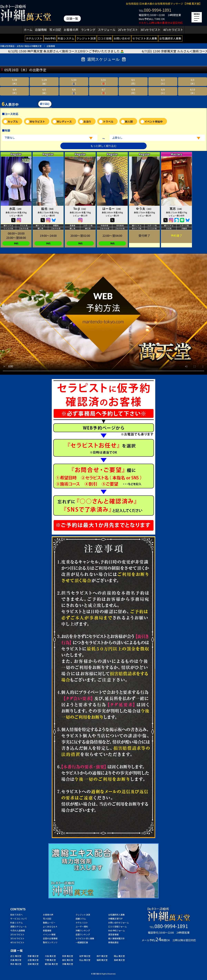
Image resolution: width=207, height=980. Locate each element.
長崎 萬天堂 (119, 960)
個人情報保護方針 (116, 938)
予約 (16, 243)
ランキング (88, 30)
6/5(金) (44, 91)
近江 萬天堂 (16, 956)
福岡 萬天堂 (102, 960)
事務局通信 (113, 942)
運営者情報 (113, 934)
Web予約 (50, 38)
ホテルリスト (34, 38)
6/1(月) (133, 82)
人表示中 (10, 104)
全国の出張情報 (50, 938)
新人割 (129, 121)
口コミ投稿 (105, 38)
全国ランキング (83, 934)
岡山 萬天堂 (119, 956)
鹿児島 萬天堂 (51, 964)
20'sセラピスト (128, 30)
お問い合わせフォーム (119, 922)
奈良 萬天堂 (68, 956)
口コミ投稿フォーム (117, 926)
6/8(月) (133, 91)
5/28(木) (15, 82)
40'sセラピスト (173, 30)
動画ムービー (49, 922)
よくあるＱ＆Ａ (50, 926)
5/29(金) (44, 82)
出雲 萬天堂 (33, 960)
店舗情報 (41, 30)
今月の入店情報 (18, 930)
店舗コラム (81, 919)
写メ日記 (55, 30)
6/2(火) (163, 82)
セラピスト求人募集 (145, 38)
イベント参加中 (154, 121)
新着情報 (47, 930)
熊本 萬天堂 (16, 964)
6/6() (74, 91)
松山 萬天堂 (85, 960)
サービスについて (19, 919)
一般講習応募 (82, 942)
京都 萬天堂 (33, 956)
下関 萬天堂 (50, 960)
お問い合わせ (122, 38)
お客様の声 (71, 30)
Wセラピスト (37, 121)
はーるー (112, 208)
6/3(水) (193, 82)
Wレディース (64, 121)
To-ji (80, 208)
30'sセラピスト (151, 30)
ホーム (28, 30)
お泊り (87, 121)
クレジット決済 (86, 38)
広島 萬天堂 (16, 960)
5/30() (74, 82)
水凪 (16, 208)
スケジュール (107, 30)
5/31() (104, 82)
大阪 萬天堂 (50, 956)
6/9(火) (163, 91)
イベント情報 (49, 934)
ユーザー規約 (82, 926)
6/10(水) (193, 91)
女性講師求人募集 (170, 38)
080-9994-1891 (158, 10)
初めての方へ (17, 915)
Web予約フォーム (117, 930)
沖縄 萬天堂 (68, 964)
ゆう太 (144, 208)
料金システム (66, 38)
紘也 (48, 208)
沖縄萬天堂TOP (115, 919)
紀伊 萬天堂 (85, 956)
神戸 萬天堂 (102, 956)
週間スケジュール (19, 926)
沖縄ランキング (83, 930)
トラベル (108, 121)
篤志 (176, 208)
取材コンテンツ (50, 942)
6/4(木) (15, 91)
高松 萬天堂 (68, 960)
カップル (13, 121)
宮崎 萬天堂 (33, 964)
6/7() (104, 91)
